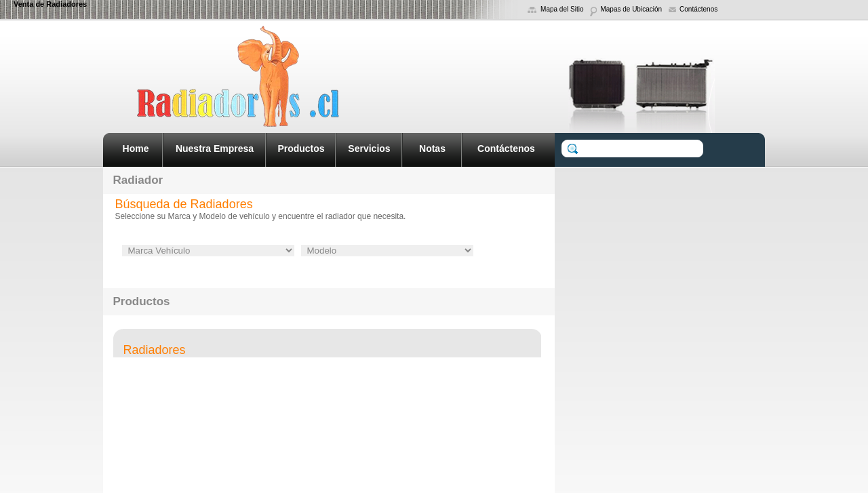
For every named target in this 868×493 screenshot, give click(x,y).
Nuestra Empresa (215, 149)
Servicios (369, 149)
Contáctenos (506, 149)
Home (136, 149)
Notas (432, 149)
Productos (301, 149)
